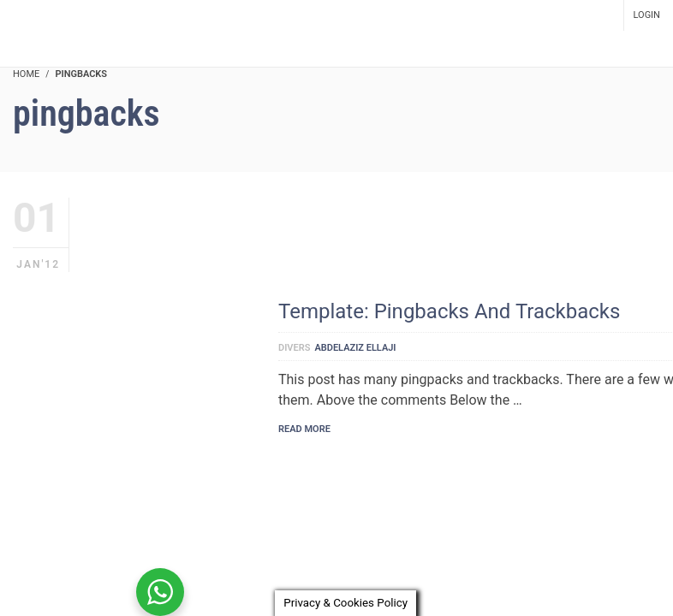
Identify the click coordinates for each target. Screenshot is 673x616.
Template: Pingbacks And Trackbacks (449, 311)
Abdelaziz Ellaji (355, 348)
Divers (294, 348)
